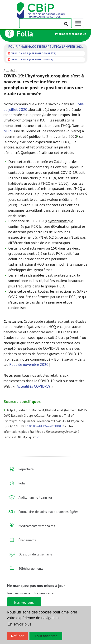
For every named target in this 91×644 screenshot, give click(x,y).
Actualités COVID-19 (34, 386)
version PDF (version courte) (32, 60)
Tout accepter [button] (46, 636)
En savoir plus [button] (20, 624)
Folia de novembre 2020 (29, 364)
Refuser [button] (17, 636)
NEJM (8, 131)
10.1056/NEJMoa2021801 (44, 426)
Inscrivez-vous (24, 603)
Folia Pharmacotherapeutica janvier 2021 (46, 47)
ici (38, 437)
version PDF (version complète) (34, 53)
